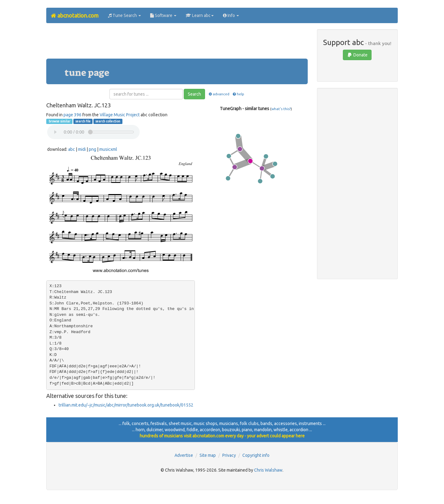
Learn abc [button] (200, 15)
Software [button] (163, 15)
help (238, 94)
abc (72, 149)
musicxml (108, 149)
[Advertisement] (177, 43)
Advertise (184, 455)
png (92, 149)
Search (194, 94)
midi (82, 149)
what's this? (281, 109)
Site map (208, 455)
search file (83, 121)
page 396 (72, 115)
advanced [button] (218, 94)
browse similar (59, 121)
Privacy (229, 455)
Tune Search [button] (124, 15)
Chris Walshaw (268, 470)
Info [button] (231, 15)
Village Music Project (120, 115)
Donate (357, 55)
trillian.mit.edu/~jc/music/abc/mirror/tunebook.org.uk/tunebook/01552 (126, 405)
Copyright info (256, 455)
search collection (108, 121)
